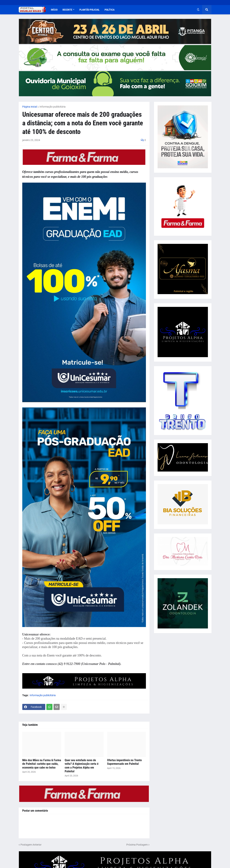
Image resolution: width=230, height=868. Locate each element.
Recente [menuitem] (67, 10)
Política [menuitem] (110, 10)
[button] (198, 10)
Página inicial (30, 107)
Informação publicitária (53, 107)
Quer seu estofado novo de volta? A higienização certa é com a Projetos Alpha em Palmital (82, 766)
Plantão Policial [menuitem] (89, 10)
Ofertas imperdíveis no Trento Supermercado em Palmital (124, 762)
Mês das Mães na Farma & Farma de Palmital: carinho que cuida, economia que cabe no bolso (42, 764)
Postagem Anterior (31, 845)
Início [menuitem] (54, 10)
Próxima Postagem (137, 845)
